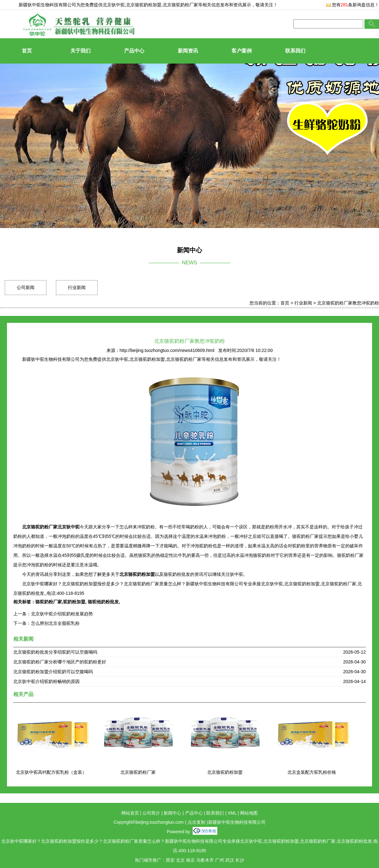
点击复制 (196, 822)
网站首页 (130, 813)
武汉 (230, 860)
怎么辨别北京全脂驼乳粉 (55, 623)
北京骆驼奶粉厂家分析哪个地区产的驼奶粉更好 (60, 662)
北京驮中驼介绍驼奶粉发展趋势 (62, 614)
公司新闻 (26, 287)
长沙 (240, 860)
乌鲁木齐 (205, 860)
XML (232, 813)
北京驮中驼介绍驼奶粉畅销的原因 (46, 681)
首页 (27, 51)
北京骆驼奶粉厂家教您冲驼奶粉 (348, 303)
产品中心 (134, 51)
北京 (180, 860)
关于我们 (81, 51)
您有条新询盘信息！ (352, 5)
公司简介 (151, 813)
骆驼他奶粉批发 (103, 602)
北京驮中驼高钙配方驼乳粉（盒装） (51, 772)
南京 (190, 860)
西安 (170, 860)
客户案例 (242, 51)
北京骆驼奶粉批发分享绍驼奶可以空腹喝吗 (55, 652)
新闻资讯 (188, 51)
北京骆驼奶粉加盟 (225, 772)
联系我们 (295, 51)
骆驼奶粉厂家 (49, 602)
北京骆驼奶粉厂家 (138, 772)
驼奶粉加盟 (74, 602)
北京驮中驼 (114, 5)
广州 (220, 860)
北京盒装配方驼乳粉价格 (312, 772)
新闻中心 (172, 813)
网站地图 (249, 813)
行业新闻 (77, 287)
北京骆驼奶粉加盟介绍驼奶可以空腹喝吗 (53, 672)
